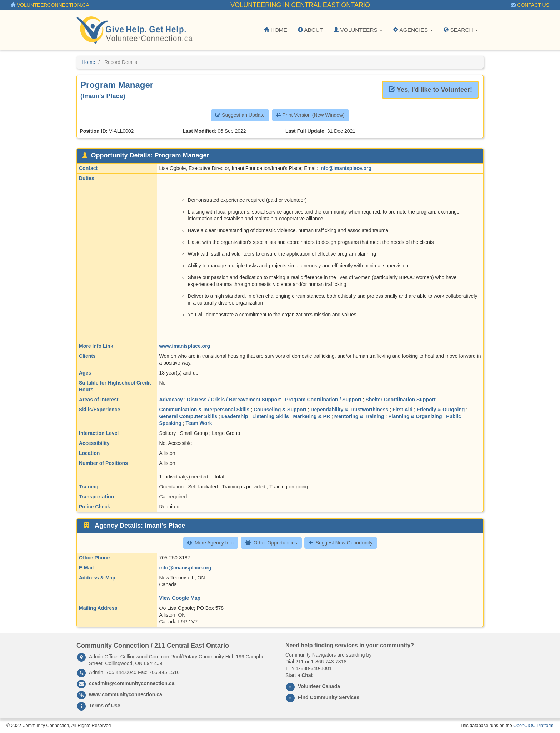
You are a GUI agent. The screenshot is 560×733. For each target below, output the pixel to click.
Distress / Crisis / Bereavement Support (234, 400)
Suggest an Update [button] (240, 115)
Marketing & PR (312, 416)
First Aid (402, 410)
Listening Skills (271, 416)
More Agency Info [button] (211, 543)
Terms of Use (105, 706)
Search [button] (461, 30)
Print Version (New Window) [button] (311, 115)
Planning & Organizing (415, 416)
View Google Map (180, 598)
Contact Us (530, 5)
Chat (307, 675)
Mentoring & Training (359, 416)
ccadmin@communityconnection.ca (132, 683)
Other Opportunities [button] (271, 543)
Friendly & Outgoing (441, 410)
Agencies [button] (413, 30)
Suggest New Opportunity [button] (341, 543)
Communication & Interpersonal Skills (204, 410)
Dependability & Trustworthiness (349, 410)
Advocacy (171, 400)
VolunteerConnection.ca (50, 5)
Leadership (235, 416)
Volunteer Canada (319, 686)
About (310, 30)
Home (275, 30)
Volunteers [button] (358, 30)
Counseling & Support (280, 410)
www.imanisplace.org (185, 346)
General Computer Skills (188, 416)
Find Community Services (329, 697)
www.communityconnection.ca (126, 694)
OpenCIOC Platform (533, 726)
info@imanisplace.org (345, 168)
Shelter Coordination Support (401, 400)
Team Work (199, 423)
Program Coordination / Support (323, 400)
